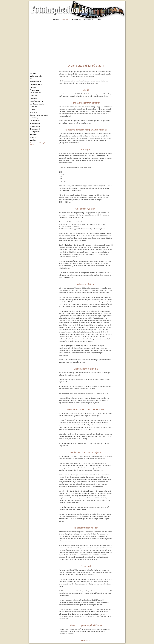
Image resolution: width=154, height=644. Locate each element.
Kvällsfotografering (36, 101)
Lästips (98, 20)
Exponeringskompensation (39, 115)
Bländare (33, 79)
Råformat (33, 137)
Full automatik (35, 121)
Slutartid (33, 87)
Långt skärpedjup (36, 84)
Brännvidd (33, 107)
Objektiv (33, 110)
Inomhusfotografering (37, 104)
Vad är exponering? (37, 76)
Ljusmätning (34, 118)
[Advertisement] (77, 42)
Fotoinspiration (88, 20)
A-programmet (35, 126)
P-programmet (35, 123)
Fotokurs (65, 20)
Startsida (56, 20)
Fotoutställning (76, 20)
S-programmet (35, 129)
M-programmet (35, 132)
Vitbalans (33, 140)
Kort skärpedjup (35, 82)
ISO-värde (33, 98)
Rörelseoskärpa (35, 93)
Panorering (34, 96)
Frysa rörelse (34, 90)
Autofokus (33, 112)
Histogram (33, 135)
